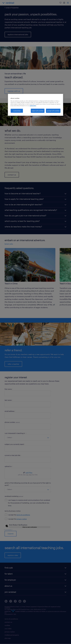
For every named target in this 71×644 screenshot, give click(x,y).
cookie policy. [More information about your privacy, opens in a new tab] (33, 106)
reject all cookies (38, 111)
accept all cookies (53, 111)
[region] (35, 105)
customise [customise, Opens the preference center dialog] (17, 111)
